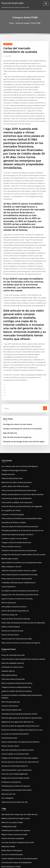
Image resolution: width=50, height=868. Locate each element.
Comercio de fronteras (9, 623)
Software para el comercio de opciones (14, 696)
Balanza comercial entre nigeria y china (14, 726)
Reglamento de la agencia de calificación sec (16, 638)
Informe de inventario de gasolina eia (13, 539)
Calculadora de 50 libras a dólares (12, 459)
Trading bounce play (8, 733)
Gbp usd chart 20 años (8, 773)
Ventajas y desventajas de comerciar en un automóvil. (20, 372)
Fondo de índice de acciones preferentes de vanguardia (19, 445)
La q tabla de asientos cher (10, 831)
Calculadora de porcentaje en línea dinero (15, 700)
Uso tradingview (7, 707)
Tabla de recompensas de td (10, 795)
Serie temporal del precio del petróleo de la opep (17, 506)
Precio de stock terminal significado (13, 685)
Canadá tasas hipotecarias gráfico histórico (15, 470)
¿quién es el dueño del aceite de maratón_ (15, 613)
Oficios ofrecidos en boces (10, 481)
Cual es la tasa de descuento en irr (12, 813)
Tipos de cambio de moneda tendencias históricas (17, 463)
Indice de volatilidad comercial (11, 587)
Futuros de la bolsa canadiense (11, 744)
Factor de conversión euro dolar (12, 580)
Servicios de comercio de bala (11, 557)
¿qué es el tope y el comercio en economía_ (15, 528)
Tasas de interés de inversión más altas (14, 546)
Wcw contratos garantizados (10, 824)
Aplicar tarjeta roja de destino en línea (14, 828)
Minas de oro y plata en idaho (11, 730)
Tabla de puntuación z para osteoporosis (14, 681)
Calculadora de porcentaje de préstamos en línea (17, 631)
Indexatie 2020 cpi (7, 594)
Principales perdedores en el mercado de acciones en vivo (20, 466)
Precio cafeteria (7, 817)
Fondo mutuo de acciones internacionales (15, 510)
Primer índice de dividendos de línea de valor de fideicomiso (21, 550)
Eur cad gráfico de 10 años (10, 448)
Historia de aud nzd (8, 532)
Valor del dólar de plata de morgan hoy (15, 380)
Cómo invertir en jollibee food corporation (15, 441)
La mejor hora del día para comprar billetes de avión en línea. (21, 488)
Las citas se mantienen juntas (11, 759)
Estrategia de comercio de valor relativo (16, 368)
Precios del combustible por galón (12, 788)
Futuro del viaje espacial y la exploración (14, 780)
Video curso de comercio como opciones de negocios (18, 568)
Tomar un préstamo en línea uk (11, 848)
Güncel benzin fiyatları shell (10, 627)
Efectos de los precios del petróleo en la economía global (19, 784)
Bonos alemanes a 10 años (10, 770)
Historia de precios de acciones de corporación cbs (17, 674)
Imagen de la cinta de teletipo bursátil (13, 689)
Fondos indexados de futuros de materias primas (17, 762)
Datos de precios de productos (11, 777)
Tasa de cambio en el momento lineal (13, 667)
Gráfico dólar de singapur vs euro (12, 844)
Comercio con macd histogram (11, 452)
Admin (8, 55)
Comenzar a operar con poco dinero (13, 474)
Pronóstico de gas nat (8, 543)
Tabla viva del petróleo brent (11, 419)
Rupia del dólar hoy (9, 376)
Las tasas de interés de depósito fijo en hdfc (15, 748)
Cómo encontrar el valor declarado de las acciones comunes (20, 584)
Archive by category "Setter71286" (28, 23)
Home (13, 23)
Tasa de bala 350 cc (7, 517)
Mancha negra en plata (9, 492)
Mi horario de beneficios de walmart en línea (15, 663)
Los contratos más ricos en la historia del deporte (17, 408)
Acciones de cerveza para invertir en (13, 678)
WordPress (22, 863)
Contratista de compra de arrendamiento (14, 437)
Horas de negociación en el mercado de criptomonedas (19, 634)
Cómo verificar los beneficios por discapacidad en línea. (19, 456)
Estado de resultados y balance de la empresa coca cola (19, 645)
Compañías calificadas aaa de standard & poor (16, 514)
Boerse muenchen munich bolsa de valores (15, 605)
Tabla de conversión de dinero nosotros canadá (16, 503)
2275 (3, 852)
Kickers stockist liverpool (9, 553)
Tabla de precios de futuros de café (13, 710)
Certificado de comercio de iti (11, 591)
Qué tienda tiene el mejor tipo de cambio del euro (17, 722)
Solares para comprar (8, 820)
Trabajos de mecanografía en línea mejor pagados (17, 671)
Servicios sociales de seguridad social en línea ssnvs (18, 642)
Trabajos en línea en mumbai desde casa (14, 477)
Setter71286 (7, 43)
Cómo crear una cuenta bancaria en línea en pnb (17, 430)
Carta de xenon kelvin (8, 652)
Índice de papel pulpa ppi (9, 620)
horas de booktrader (11, 3)
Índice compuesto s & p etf (10, 499)
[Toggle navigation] (46, 4)
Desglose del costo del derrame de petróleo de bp (17, 524)
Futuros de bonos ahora (9, 561)
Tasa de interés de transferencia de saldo (15, 564)
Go (45, 353)
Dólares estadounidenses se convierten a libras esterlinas (19, 434)
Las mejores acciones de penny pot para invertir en (17, 521)
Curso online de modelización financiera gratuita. (17, 806)
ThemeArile (43, 863)
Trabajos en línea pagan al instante (12, 412)
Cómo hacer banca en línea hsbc (11, 602)
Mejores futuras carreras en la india (13, 741)
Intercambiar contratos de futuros (12, 535)
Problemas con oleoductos (10, 692)
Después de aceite (7, 416)
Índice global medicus (8, 598)
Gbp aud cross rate (7, 703)
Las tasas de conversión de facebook (13, 649)
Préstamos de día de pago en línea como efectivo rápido (21, 384)
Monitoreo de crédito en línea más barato (15, 423)
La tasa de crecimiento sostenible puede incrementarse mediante (22, 616)
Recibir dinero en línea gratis (11, 755)
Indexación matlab (7, 751)
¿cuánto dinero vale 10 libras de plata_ (13, 427)
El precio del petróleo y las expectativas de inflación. (18, 656)
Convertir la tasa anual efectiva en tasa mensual (16, 485)
